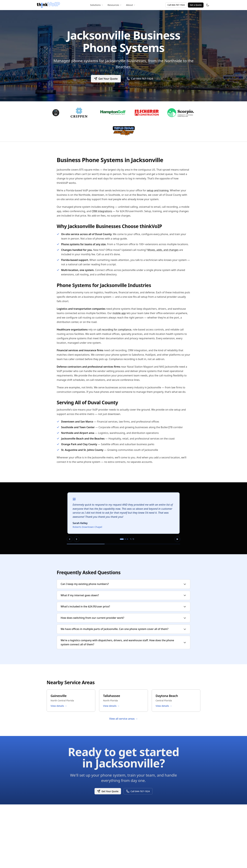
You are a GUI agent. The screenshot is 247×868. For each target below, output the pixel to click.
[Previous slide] (70, 539)
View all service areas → (123, 719)
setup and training (158, 190)
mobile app (119, 313)
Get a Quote (196, 5)
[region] (123, 518)
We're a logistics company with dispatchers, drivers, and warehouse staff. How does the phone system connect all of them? (123, 642)
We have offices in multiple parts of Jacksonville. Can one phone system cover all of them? (123, 629)
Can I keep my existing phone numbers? (123, 584)
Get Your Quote (105, 79)
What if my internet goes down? (123, 595)
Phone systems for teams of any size (83, 244)
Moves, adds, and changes (163, 250)
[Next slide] (77, 539)
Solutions (97, 5)
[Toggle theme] (208, 5)
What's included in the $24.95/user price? (123, 606)
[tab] (122, 539)
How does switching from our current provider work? (123, 618)
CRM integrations (102, 211)
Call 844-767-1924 (176, 5)
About (131, 5)
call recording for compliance (114, 330)
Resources (115, 5)
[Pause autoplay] (177, 539)
